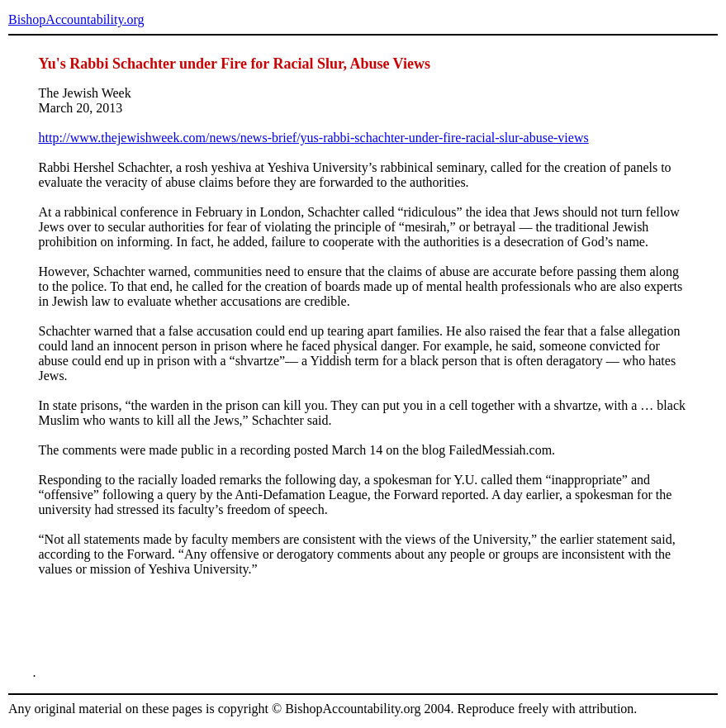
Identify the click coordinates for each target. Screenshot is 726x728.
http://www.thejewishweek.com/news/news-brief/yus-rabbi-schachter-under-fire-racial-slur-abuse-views (314, 138)
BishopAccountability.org (76, 19)
